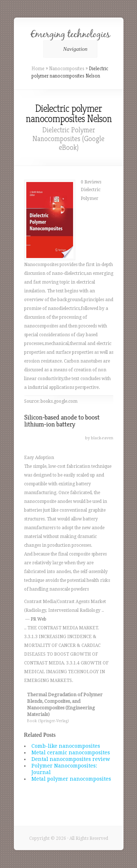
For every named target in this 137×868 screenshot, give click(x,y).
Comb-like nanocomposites (66, 746)
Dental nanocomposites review (71, 759)
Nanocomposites (67, 68)
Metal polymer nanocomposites (71, 779)
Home (38, 68)
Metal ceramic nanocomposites (71, 753)
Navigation (69, 49)
